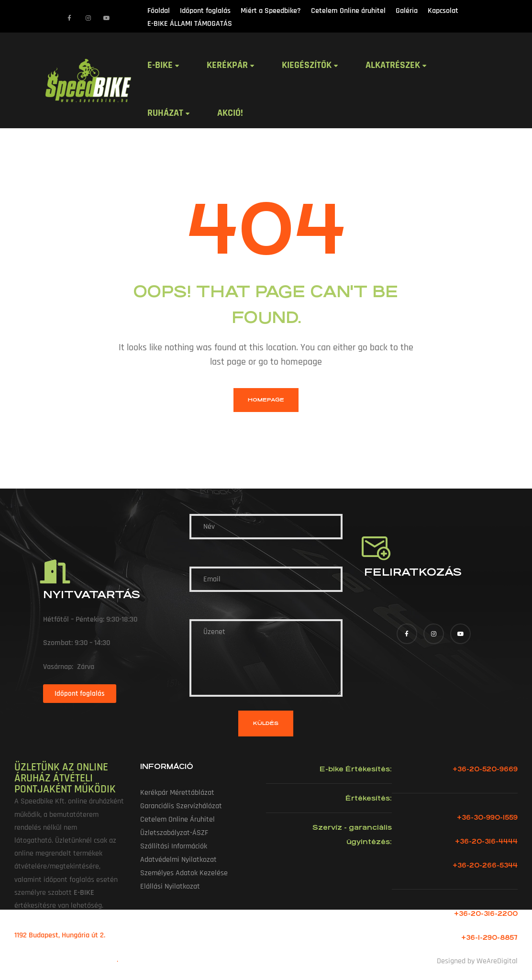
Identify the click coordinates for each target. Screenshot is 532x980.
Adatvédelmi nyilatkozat (178, 860)
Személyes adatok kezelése (184, 873)
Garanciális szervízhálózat (181, 806)
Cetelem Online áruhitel (177, 819)
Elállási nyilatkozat (170, 886)
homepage (266, 400)
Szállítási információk (174, 846)
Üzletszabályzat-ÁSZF (174, 833)
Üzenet (266, 658)
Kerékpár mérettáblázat (177, 793)
